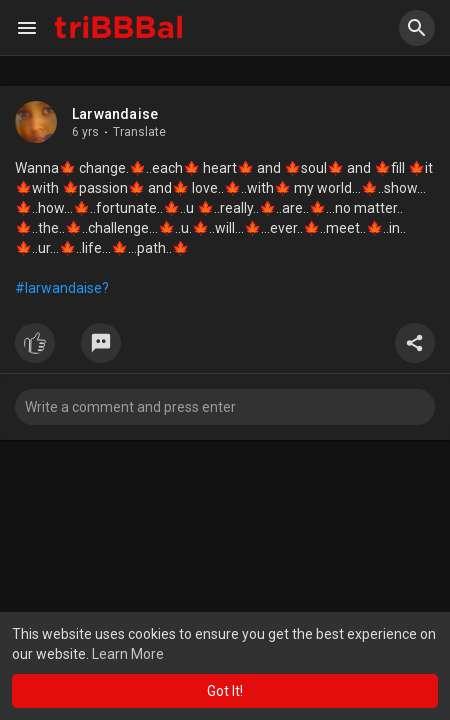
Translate (139, 132)
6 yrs (85, 132)
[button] (417, 28)
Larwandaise (115, 114)
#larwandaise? (62, 288)
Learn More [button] (128, 654)
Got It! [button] (225, 691)
